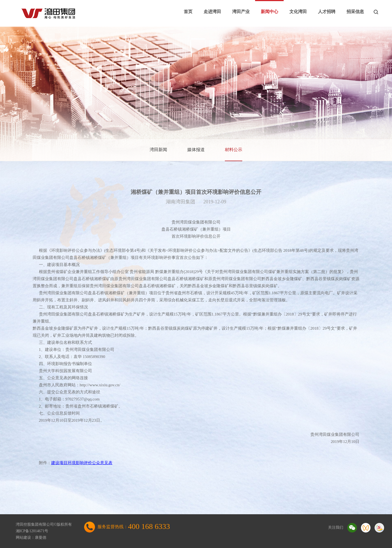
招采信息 (355, 12)
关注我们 (336, 527)
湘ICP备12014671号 (32, 531)
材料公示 (234, 150)
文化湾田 (298, 12)
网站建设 (23, 538)
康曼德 (41, 538)
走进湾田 (212, 12)
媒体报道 (196, 150)
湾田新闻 (158, 150)
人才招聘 (327, 12)
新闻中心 (269, 12)
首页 (188, 12)
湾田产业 (241, 12)
